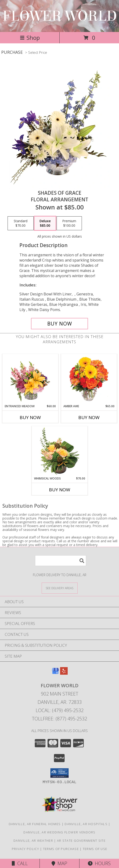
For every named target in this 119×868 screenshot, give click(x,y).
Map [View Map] (59, 863)
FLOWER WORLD (60, 16)
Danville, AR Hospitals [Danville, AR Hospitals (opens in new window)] (86, 824)
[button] (59, 773)
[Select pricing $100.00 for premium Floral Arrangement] (69, 223)
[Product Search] (61, 561)
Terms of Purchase (61, 849)
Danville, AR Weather (33, 841)
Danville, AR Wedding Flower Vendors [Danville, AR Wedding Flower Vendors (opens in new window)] (59, 832)
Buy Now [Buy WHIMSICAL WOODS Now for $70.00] (60, 490)
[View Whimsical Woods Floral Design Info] (59, 451)
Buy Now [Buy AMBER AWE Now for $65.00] (89, 417)
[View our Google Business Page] (55, 673)
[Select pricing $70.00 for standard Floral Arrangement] (21, 223)
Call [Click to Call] (20, 863)
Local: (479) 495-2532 (60, 710)
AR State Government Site (81, 841)
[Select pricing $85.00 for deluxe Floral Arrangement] (45, 223)
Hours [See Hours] (99, 863)
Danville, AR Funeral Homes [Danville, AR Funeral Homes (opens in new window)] (35, 824)
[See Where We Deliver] (60, 588)
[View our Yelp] (64, 673)
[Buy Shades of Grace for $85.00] (60, 324)
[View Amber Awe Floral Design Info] (89, 379)
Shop (30, 38)
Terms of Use (95, 849)
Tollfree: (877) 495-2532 (59, 719)
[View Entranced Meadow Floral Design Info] (30, 379)
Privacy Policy (25, 849)
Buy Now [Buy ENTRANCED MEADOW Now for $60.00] (30, 417)
